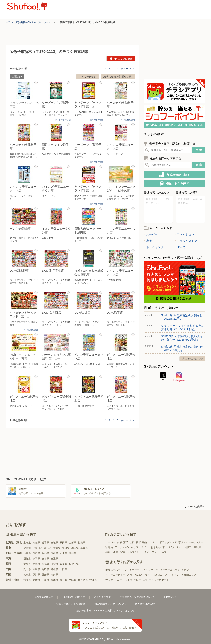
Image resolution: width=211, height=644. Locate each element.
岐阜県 (45, 559)
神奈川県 (38, 548)
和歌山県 (74, 564)
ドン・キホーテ (131, 570)
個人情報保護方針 (145, 604)
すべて (180, 247)
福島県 (82, 543)
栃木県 (75, 548)
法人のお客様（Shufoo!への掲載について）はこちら (105, 611)
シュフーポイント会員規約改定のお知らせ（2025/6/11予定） (183, 327)
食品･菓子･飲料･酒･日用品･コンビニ (137, 542)
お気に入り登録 (36, 83)
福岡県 (27, 580)
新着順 (16, 77)
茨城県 (66, 548)
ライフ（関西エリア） (157, 575)
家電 (148, 241)
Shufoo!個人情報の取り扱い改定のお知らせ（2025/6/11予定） (182, 338)
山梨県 (27, 553)
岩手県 (45, 543)
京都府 (45, 564)
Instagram (179, 377)
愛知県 (27, 559)
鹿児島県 (83, 580)
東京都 (27, 548)
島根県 (54, 569)
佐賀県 (36, 580)
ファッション (184, 234)
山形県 (73, 543)
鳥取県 (45, 569)
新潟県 (45, 553)
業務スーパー (113, 570)
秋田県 (63, 543)
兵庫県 (36, 564)
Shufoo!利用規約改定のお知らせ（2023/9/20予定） (182, 348)
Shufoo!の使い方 (44, 597)
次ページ (128, 69)
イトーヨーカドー (115, 575)
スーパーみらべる (170, 570)
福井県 (73, 553)
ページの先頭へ (195, 507)
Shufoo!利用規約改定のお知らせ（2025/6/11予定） (182, 317)
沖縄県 (93, 580)
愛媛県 (45, 575)
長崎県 (45, 580)
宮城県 (54, 543)
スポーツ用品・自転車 (189, 547)
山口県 (63, 569)
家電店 (109, 547)
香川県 (36, 575)
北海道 (27, 543)
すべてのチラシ (88, 77)
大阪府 (27, 564)
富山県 (54, 553)
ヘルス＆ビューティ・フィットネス (147, 552)
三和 (145, 580)
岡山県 (27, 569)
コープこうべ (124, 580)
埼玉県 (48, 548)
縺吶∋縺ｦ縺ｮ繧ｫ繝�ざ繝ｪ (118, 77)
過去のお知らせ (192, 359)
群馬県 (84, 548)
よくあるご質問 (102, 597)
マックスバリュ (150, 570)
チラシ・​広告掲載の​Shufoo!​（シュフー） (28, 22)
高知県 (54, 575)
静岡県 (36, 559)
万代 (129, 575)
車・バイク (169, 547)
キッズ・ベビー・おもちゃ (146, 547)
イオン (185, 570)
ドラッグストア (186, 241)
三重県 (54, 559)
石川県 (63, 553)
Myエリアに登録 (121, 59)
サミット (110, 580)
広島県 (36, 569)
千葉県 (57, 548)
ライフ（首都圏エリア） (185, 575)
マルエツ (138, 575)
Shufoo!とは (169, 597)
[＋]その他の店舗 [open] (63, 120)
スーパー (151, 234)
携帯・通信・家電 (115, 552)
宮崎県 (73, 580)
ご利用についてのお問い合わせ (137, 597)
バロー (137, 580)
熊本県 (54, 580)
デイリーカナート (159, 580)
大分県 (63, 580)
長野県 (36, 553)
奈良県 (63, 564)
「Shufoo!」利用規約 (73, 597)
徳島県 (27, 575)
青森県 (36, 543)
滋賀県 (54, 564)
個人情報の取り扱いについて (110, 604)
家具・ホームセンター (191, 542)
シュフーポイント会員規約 (71, 604)
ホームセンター (155, 247)
